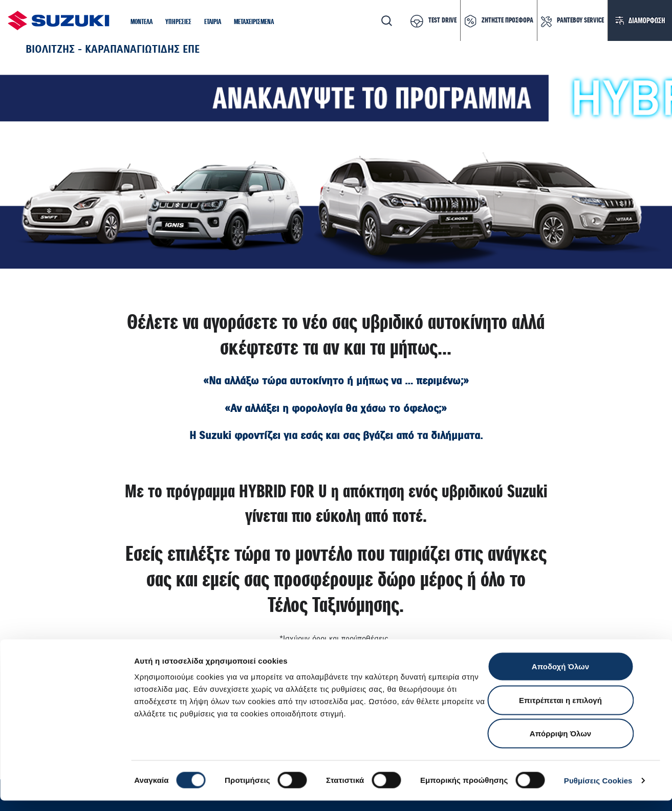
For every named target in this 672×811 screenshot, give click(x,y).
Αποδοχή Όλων (560, 677)
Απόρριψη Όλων (560, 744)
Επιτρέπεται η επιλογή (560, 710)
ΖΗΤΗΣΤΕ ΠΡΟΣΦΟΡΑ (507, 20)
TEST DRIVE (442, 20)
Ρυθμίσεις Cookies (598, 791)
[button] (142, 22)
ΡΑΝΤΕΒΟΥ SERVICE (580, 20)
